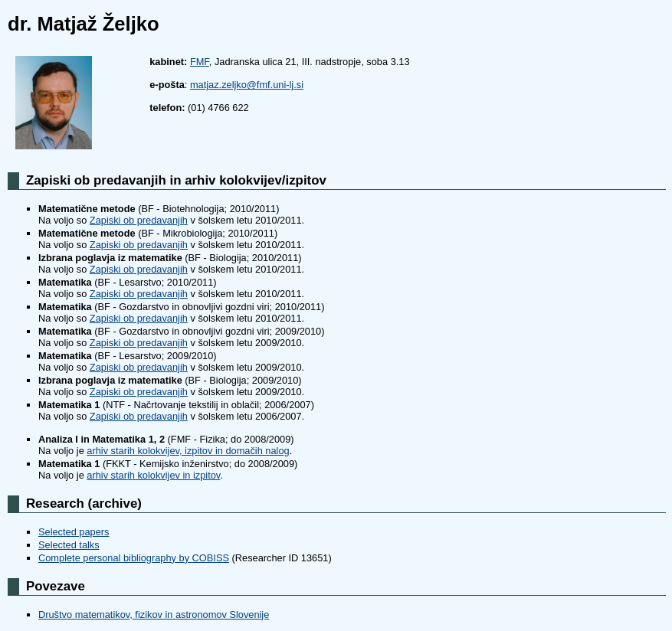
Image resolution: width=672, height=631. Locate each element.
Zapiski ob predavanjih (139, 220)
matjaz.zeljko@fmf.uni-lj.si (247, 85)
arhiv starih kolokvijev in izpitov (153, 475)
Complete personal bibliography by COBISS (134, 558)
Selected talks (69, 545)
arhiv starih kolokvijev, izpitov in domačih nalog (188, 451)
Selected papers (74, 532)
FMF (200, 62)
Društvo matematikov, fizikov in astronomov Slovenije (154, 615)
